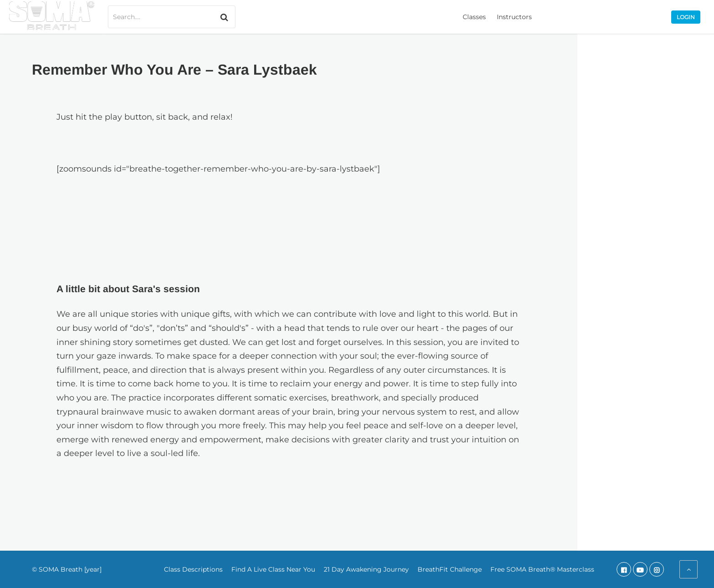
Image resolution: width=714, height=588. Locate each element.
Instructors (514, 17)
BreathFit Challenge (450, 569)
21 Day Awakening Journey (366, 569)
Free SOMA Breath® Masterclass (542, 569)
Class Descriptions (193, 569)
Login (686, 17)
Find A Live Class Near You (273, 569)
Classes (474, 17)
